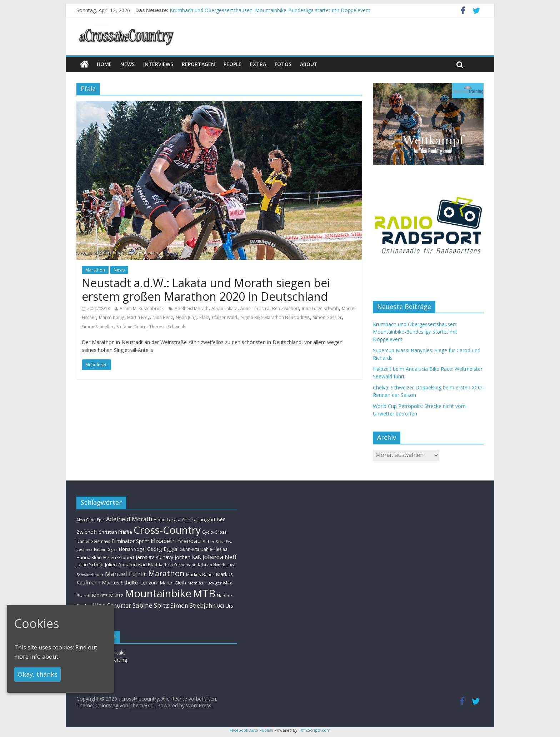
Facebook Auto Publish (251, 730)
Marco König (112, 317)
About (309, 64)
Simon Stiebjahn (193, 605)
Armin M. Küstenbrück (142, 308)
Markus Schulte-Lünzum (130, 582)
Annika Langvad (198, 519)
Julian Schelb (90, 565)
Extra (258, 64)
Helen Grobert (119, 557)
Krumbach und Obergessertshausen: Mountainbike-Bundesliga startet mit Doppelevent (270, 10)
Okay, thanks (37, 674)
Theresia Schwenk (167, 327)
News (119, 270)
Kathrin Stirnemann (178, 565)
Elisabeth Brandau (176, 541)
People (232, 64)
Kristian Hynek (211, 565)
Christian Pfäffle (115, 532)
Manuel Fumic (126, 574)
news (127, 64)
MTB (204, 593)
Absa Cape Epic (91, 520)
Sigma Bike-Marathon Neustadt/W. (276, 317)
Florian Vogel (132, 549)
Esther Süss (213, 541)
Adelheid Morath (192, 308)
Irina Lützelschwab (320, 308)
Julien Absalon (121, 564)
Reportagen (198, 64)
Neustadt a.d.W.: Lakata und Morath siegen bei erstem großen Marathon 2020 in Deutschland (206, 290)
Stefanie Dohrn (131, 327)
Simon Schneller (98, 327)
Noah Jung (186, 317)
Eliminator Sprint (130, 541)
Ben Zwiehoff (286, 308)
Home (104, 64)
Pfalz (204, 317)
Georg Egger (163, 549)
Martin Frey (138, 317)
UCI (221, 606)
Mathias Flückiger (205, 583)
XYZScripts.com (316, 730)
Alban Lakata (224, 308)
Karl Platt (148, 564)
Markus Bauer (200, 574)
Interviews (158, 64)
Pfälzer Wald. (225, 317)
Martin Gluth (173, 583)
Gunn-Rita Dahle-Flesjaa (204, 549)
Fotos (283, 64)
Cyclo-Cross (214, 532)
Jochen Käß (188, 557)
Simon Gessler (327, 317)
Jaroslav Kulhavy (154, 557)
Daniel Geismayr (93, 541)
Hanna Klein (89, 557)
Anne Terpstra (255, 308)
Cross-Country (167, 530)
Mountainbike (158, 593)
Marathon (95, 270)
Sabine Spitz (151, 605)
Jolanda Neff (219, 557)
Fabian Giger (106, 549)
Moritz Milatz (107, 595)
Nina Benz (163, 317)
